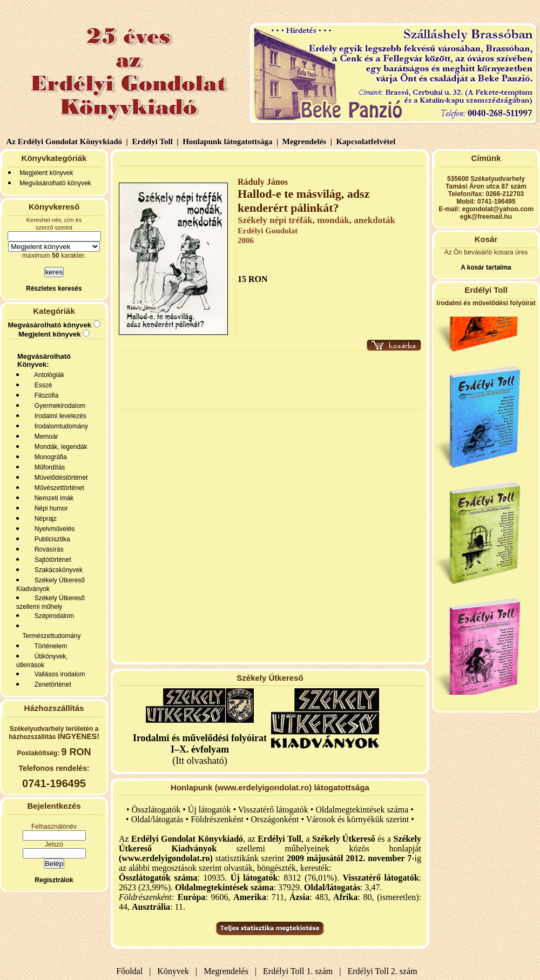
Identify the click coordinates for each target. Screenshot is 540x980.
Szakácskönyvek (57, 570)
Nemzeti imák (52, 498)
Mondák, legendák (59, 447)
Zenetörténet (51, 684)
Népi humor (49, 508)
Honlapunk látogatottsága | (229, 142)
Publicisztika (50, 539)
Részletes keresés (54, 288)
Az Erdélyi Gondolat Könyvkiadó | (67, 142)
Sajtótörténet (51, 560)
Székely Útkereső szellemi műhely (50, 602)
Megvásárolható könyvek (55, 183)
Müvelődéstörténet (59, 478)
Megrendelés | (306, 142)
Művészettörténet (58, 488)
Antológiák (48, 375)
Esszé (41, 385)
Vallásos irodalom (58, 674)
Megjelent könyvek (46, 173)
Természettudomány (50, 636)
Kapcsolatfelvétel (367, 142)
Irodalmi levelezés (59, 416)
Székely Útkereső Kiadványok (50, 585)
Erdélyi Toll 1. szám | (300, 971)
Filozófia (45, 395)
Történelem (49, 646)
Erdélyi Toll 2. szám (384, 971)
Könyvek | (175, 971)
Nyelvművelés (53, 529)
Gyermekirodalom (58, 406)
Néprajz (44, 519)
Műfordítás (48, 467)
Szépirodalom (52, 616)
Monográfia (49, 457)
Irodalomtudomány (59, 426)
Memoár (45, 437)
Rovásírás (47, 549)
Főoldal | (133, 971)
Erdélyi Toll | (154, 142)
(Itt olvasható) (200, 749)
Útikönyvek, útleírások (42, 661)
